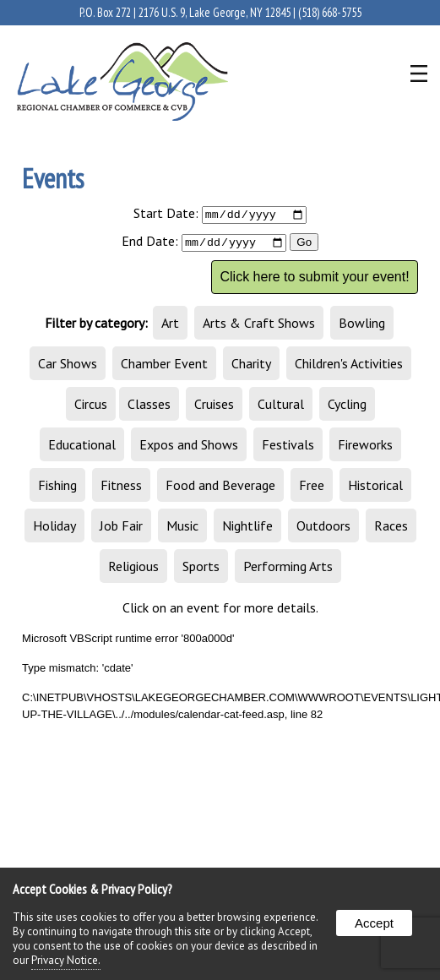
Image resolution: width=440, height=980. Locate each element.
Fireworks (365, 446)
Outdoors (323, 527)
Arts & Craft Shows (259, 324)
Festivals (288, 446)
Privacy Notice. (66, 960)
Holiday (54, 527)
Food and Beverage (220, 487)
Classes (149, 406)
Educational (82, 446)
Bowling (362, 324)
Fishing (57, 487)
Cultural (281, 406)
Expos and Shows (189, 446)
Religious (133, 568)
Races (391, 527)
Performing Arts (288, 568)
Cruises (214, 406)
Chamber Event (164, 365)
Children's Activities (349, 365)
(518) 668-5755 (330, 12)
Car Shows (68, 365)
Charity (251, 365)
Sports (201, 568)
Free (312, 487)
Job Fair (121, 527)
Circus (91, 406)
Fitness (121, 487)
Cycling (347, 406)
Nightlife (247, 527)
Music (182, 527)
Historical (375, 487)
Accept (374, 923)
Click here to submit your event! (314, 278)
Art (170, 324)
